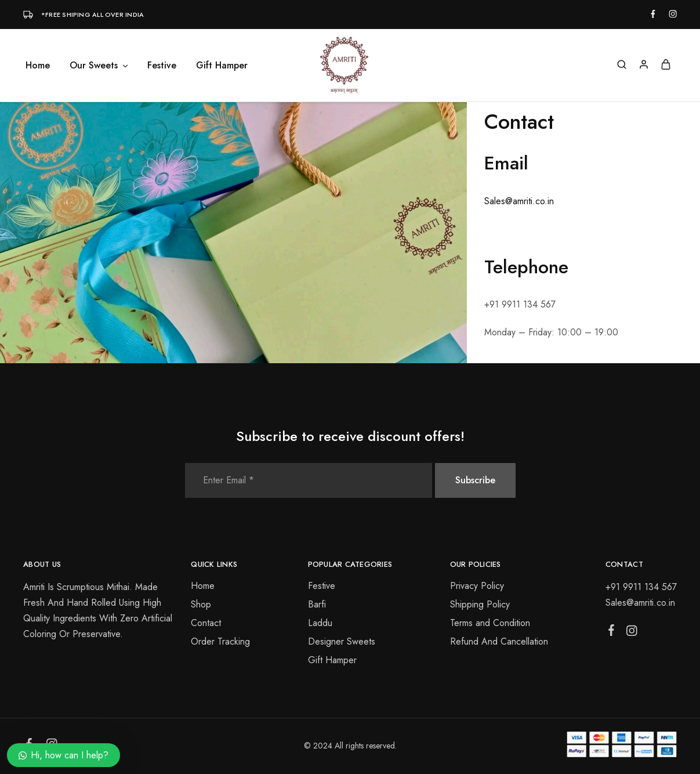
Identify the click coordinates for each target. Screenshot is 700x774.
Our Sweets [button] (99, 66)
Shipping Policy (480, 604)
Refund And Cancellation (499, 641)
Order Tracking (220, 641)
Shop (201, 604)
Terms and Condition (490, 623)
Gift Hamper (222, 66)
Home (38, 66)
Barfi (317, 604)
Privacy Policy (477, 586)
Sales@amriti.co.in (519, 201)
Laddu (320, 623)
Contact (206, 623)
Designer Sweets (342, 641)
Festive (162, 66)
